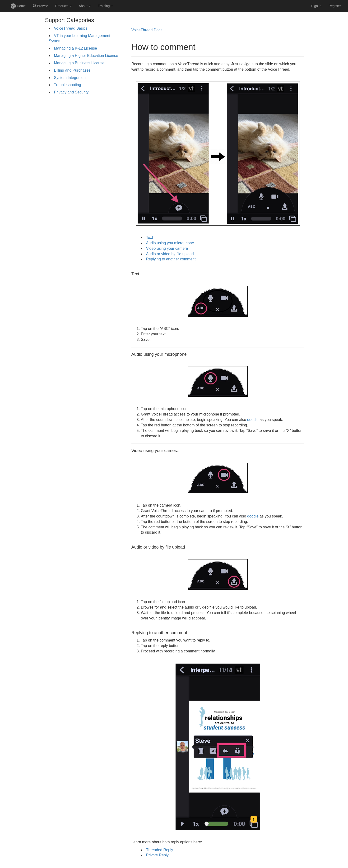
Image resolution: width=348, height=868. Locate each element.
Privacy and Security (71, 92)
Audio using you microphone (170, 243)
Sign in (316, 6)
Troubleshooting (68, 85)
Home (18, 6)
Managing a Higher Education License (86, 56)
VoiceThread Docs (147, 30)
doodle (253, 420)
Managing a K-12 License (76, 48)
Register (335, 6)
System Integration (70, 78)
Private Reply (157, 855)
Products (63, 6)
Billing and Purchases (72, 70)
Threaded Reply (160, 850)
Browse (40, 6)
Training (105, 6)
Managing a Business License (79, 63)
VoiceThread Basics (71, 28)
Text (150, 238)
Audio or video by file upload (170, 254)
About (85, 6)
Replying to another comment (171, 259)
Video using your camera (167, 248)
